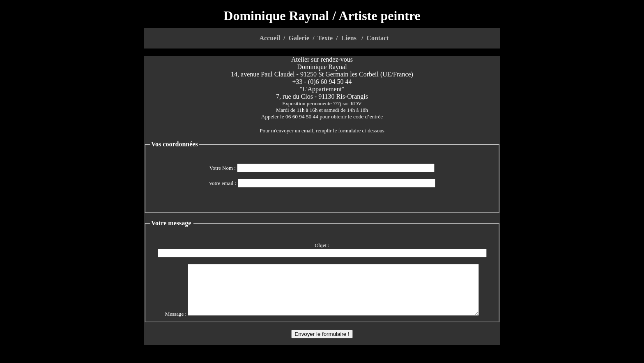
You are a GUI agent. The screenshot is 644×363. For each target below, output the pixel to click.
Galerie (299, 38)
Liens (349, 38)
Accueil (270, 38)
